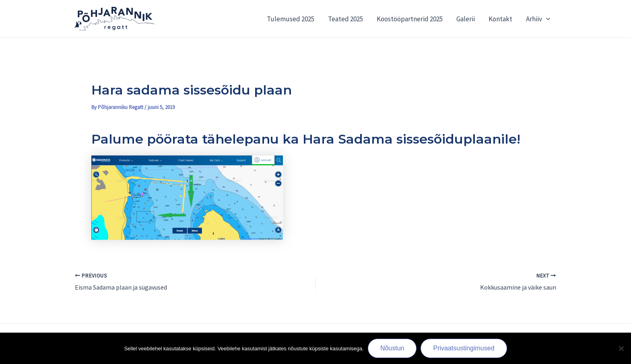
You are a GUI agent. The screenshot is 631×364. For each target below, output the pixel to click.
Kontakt (500, 19)
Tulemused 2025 (291, 19)
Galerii (466, 19)
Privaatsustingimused (464, 348)
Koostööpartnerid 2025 (410, 19)
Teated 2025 (345, 19)
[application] (546, 19)
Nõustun (392, 348)
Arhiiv (538, 19)
